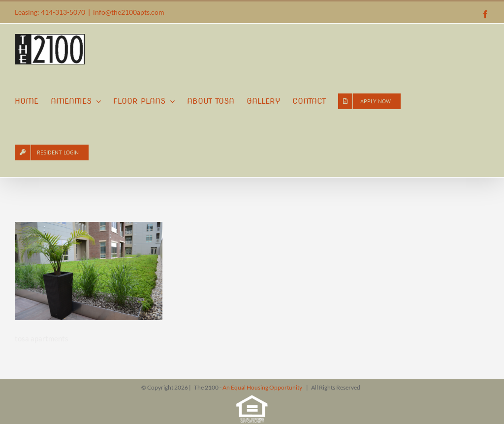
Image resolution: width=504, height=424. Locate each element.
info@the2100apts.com (129, 12)
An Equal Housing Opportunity (263, 387)
